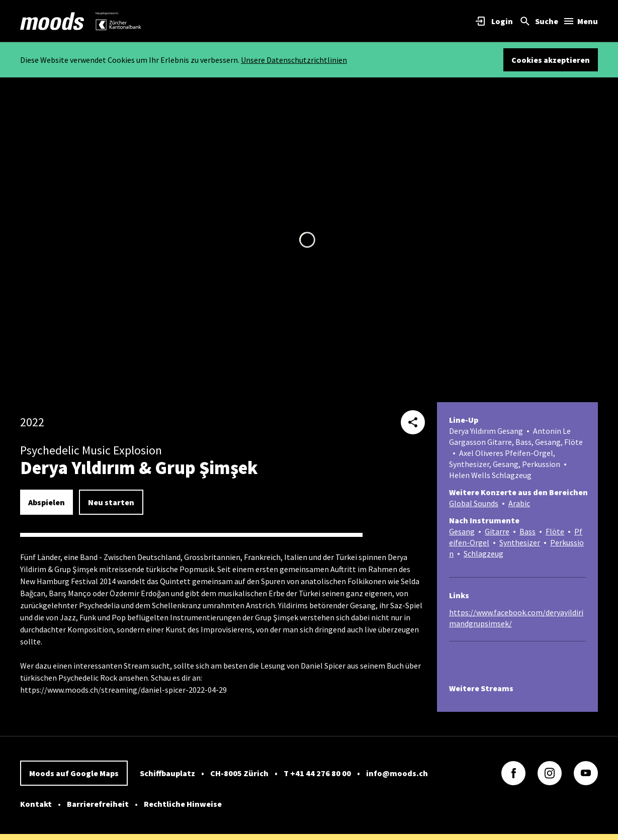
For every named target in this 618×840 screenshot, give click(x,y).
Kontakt (36, 804)
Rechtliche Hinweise (183, 804)
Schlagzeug (483, 553)
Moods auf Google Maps (74, 773)
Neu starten (111, 502)
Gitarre (497, 531)
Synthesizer (520, 542)
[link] (52, 21)
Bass (527, 531)
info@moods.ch (397, 773)
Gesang (462, 531)
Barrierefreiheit (98, 804)
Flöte (555, 531)
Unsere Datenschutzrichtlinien (294, 60)
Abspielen (47, 502)
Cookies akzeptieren (551, 60)
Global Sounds (474, 503)
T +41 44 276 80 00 (317, 773)
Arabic (519, 503)
